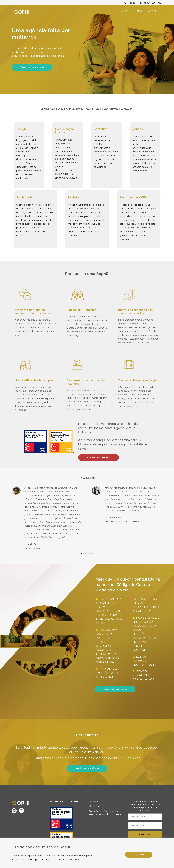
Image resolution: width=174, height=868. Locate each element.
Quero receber (145, 835)
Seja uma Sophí (147, 11)
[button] (82, 554)
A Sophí (127, 11)
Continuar (139, 855)
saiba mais (75, 860)
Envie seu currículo (32, 67)
